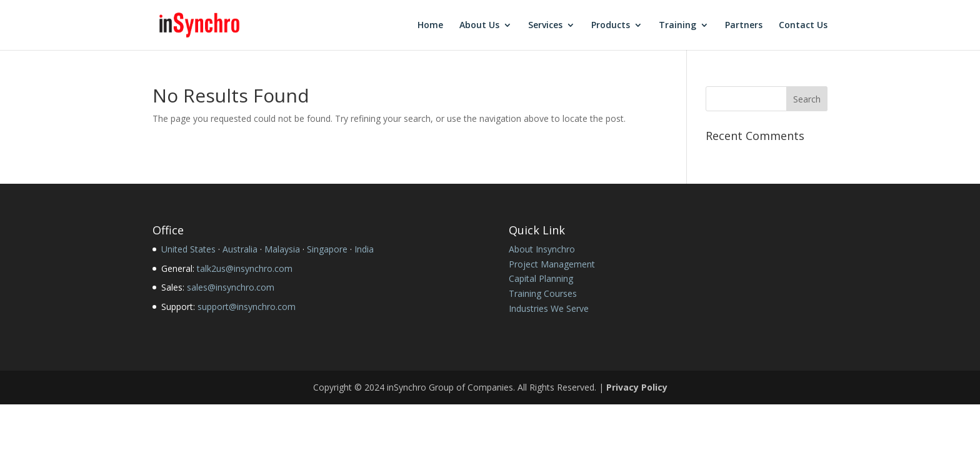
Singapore (327, 249)
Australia (240, 249)
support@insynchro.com (247, 307)
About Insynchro (542, 249)
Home (430, 26)
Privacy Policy (637, 387)
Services (545, 26)
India (364, 249)
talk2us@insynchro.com (245, 268)
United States (188, 249)
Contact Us (803, 26)
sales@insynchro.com (231, 287)
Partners (744, 26)
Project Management (552, 264)
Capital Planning (541, 278)
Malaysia (282, 249)
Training (677, 26)
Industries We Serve (549, 308)
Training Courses (543, 293)
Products (611, 26)
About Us (479, 26)
